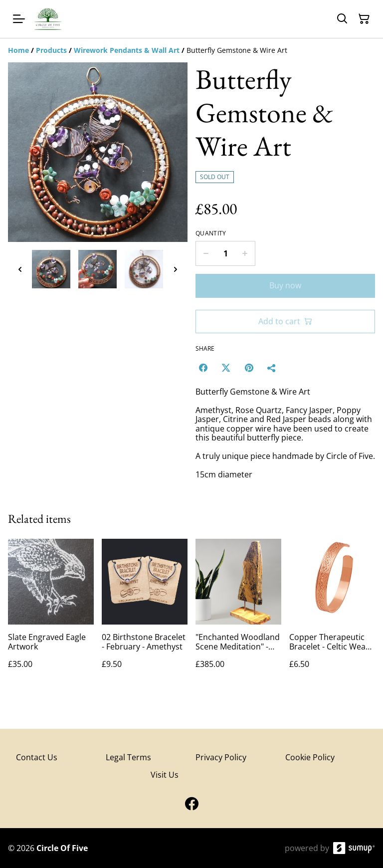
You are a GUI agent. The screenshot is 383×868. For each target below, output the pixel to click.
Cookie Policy (310, 757)
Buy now (285, 285)
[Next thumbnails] (176, 269)
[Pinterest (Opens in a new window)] (249, 368)
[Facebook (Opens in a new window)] (203, 368)
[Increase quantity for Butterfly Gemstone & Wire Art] (245, 253)
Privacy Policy (221, 757)
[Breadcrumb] (191, 50)
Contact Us (37, 757)
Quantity (211, 233)
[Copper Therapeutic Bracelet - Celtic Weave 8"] (332, 614)
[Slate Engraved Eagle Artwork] (51, 614)
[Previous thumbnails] (20, 269)
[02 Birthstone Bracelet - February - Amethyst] (145, 614)
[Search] (342, 19)
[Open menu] (19, 19)
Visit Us (165, 775)
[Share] (272, 368)
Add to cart (285, 321)
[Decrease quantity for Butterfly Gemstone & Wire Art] (206, 253)
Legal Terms (128, 757)
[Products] (51, 50)
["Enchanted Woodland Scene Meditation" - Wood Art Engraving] (238, 614)
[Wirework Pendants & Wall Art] (127, 50)
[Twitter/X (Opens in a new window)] (226, 368)
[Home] (18, 50)
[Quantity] (225, 253)
